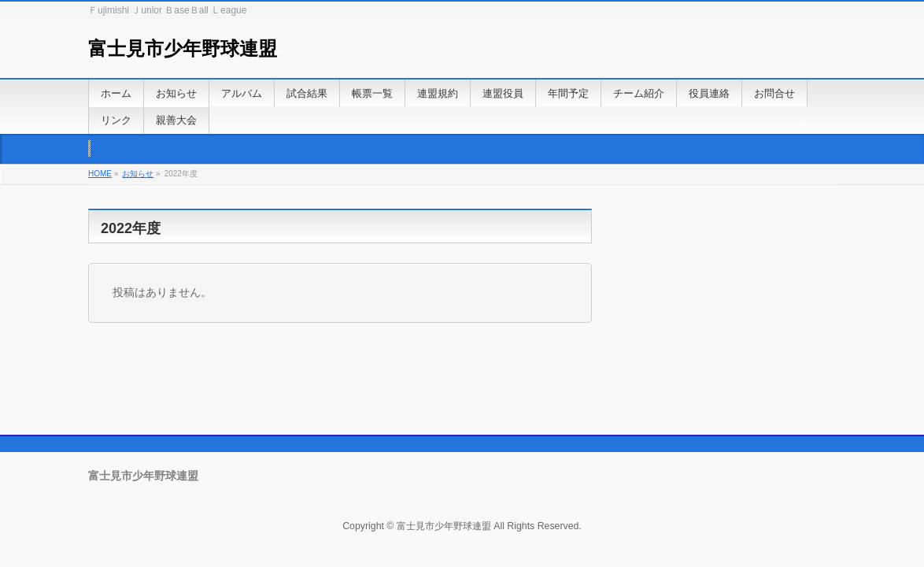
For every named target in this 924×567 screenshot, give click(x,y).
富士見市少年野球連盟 (183, 48)
